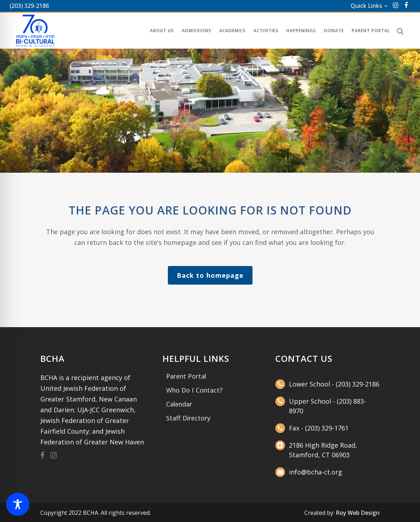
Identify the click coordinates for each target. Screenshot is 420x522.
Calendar (179, 404)
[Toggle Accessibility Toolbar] (18, 504)
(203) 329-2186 (29, 6)
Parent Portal (186, 376)
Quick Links (366, 6)
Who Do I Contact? (194, 390)
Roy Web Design (358, 513)
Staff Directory (188, 418)
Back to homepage (210, 275)
